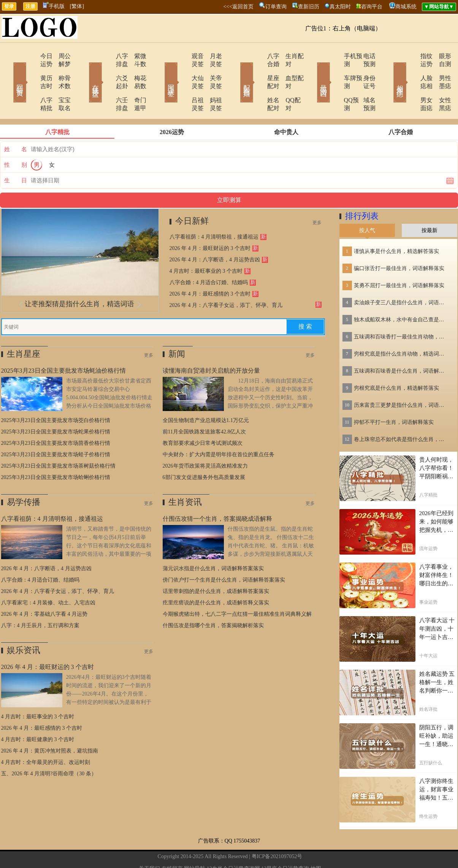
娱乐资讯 (24, 626)
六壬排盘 (106, 84)
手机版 (54, 6)
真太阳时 (340, 7)
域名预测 (364, 84)
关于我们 (149, 845)
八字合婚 (258, 56)
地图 (316, 845)
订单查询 (276, 7)
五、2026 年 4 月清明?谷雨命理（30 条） (49, 750)
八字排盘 (106, 56)
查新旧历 (309, 7)
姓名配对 (258, 84)
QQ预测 (333, 84)
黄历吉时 (30, 70)
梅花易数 (136, 70)
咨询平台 (372, 7)
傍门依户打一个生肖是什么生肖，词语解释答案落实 (224, 556)
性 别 (16, 141)
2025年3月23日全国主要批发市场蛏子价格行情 (56, 431)
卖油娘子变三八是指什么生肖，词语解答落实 (401, 279)
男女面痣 (410, 84)
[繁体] (77, 6)
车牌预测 (334, 70)
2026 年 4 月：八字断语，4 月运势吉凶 (215, 236)
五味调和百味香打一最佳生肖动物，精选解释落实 (401, 313)
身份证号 (364, 70)
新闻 (177, 330)
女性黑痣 (440, 84)
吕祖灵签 (182, 84)
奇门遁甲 (136, 84)
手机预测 (334, 56)
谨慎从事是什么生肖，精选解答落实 (396, 227)
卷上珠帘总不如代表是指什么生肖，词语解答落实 (401, 415)
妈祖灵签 (212, 84)
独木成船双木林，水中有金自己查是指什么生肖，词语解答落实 (401, 296)
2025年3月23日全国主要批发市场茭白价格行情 (56, 396)
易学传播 (24, 478)
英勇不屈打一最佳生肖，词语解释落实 (399, 262)
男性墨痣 (440, 70)
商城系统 (406, 7)
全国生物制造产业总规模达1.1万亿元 (206, 396)
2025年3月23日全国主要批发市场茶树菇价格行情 (58, 442)
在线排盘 (85, 71)
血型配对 (288, 70)
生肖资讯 (185, 478)
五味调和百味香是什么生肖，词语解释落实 (401, 347)
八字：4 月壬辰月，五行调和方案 (40, 602)
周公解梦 (60, 56)
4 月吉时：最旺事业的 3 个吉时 (206, 247)
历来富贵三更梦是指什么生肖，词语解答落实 (401, 381)
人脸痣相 (410, 70)
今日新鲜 (192, 197)
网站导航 (195, 845)
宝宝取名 (60, 84)
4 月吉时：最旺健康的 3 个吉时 (38, 715)
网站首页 (9, 71)
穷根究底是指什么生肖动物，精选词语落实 (401, 330)
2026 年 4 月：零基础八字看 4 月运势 (44, 590)
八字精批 (30, 84)
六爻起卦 (106, 70)
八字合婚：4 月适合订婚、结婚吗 (209, 259)
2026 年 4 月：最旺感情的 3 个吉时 (210, 270)
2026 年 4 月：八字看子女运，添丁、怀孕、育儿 (226, 281)
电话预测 (364, 56)
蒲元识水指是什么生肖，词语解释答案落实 (213, 545)
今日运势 (30, 56)
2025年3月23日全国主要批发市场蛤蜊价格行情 (56, 453)
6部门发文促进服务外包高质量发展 (204, 453)
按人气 (367, 206)
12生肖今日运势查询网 (233, 845)
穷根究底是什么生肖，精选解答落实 (396, 364)
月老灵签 (212, 56)
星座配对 (258, 70)
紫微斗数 (136, 56)
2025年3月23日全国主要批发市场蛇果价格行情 (56, 408)
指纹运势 (410, 56)
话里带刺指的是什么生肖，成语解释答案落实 (216, 567)
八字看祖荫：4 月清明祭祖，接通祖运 (214, 213)
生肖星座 (24, 330)
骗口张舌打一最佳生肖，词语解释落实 (399, 244)
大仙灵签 (182, 70)
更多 (317, 199)
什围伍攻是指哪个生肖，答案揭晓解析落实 (213, 602)
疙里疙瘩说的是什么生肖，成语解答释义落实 (216, 579)
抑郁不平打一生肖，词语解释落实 (394, 398)
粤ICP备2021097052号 (277, 832)
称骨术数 (60, 70)
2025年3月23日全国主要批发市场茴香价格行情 (56, 419)
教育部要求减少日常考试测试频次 (203, 419)
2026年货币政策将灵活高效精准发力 (205, 442)
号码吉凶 (313, 71)
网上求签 (161, 71)
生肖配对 (288, 56)
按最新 (429, 206)
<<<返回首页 (238, 7)
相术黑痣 (389, 71)
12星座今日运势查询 (285, 845)
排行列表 (362, 192)
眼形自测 (440, 56)
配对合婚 (237, 71)
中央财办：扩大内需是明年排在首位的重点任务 (219, 431)
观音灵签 (182, 56)
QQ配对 (286, 84)
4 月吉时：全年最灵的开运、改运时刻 (46, 738)
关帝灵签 (212, 70)
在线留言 (172, 845)
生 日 (16, 157)
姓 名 (16, 125)
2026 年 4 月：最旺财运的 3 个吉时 (210, 224)
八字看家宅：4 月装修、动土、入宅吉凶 (48, 579)
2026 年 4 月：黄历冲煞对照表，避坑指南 (50, 727)
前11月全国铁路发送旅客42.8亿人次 (204, 408)
